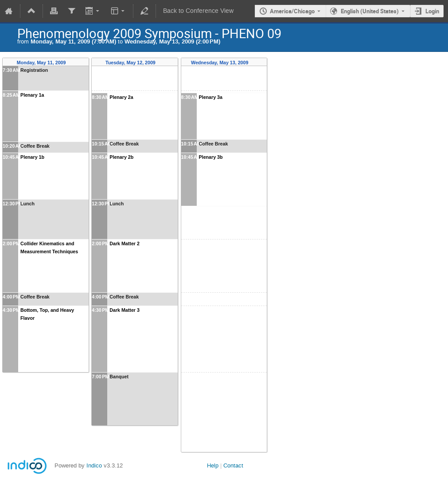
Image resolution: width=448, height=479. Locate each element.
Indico (94, 465)
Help (213, 465)
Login (432, 11)
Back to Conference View (198, 11)
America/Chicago (292, 11)
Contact (233, 465)
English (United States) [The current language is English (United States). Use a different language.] (370, 11)
